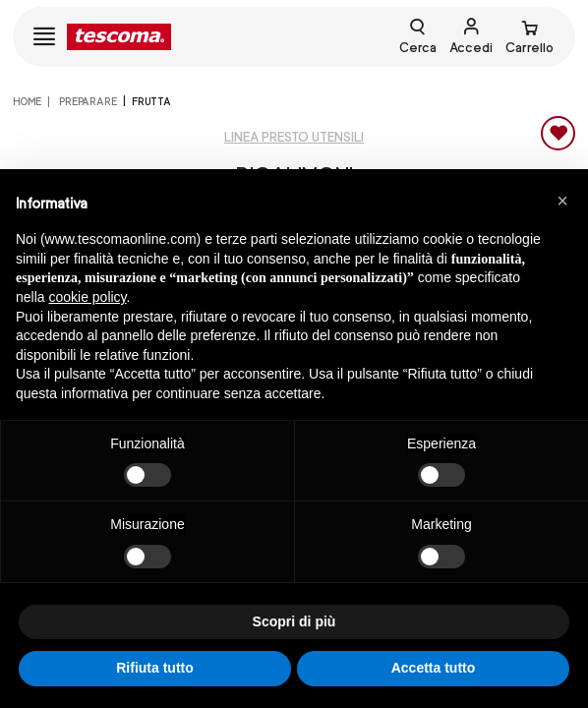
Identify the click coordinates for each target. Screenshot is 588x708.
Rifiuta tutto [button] (155, 668)
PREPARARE (87, 101)
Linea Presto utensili (294, 137)
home (27, 101)
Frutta (151, 101)
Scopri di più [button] (294, 621)
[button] (562, 201)
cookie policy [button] (87, 297)
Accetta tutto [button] (434, 668)
